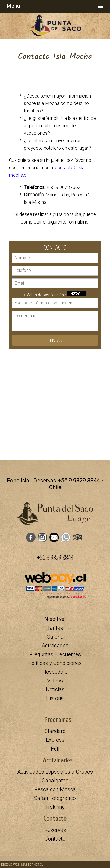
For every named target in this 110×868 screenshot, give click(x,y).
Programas (58, 720)
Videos (55, 681)
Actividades (58, 760)
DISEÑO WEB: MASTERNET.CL (22, 865)
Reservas (55, 830)
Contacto (55, 839)
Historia (55, 698)
